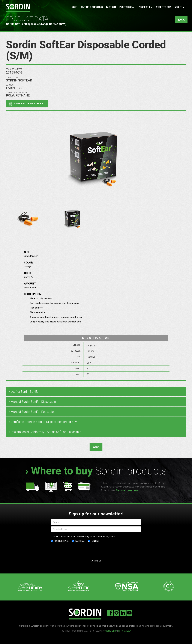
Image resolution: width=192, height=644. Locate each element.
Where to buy (163, 7)
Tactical (111, 7)
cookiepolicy (111, 631)
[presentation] (96, 551)
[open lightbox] (27, 219)
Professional (127, 7)
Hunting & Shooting (91, 7)
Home (74, 7)
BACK (181, 20)
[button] (145, 8)
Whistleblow (124, 631)
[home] (18, 8)
